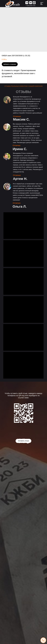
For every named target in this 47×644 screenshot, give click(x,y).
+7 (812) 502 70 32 (30, 6)
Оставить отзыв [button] (23, 441)
